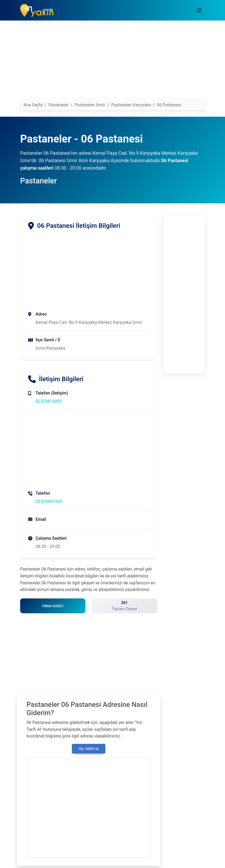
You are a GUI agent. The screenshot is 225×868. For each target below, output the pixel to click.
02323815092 (49, 401)
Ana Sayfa (33, 105)
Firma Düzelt (53, 606)
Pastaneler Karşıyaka (131, 105)
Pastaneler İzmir (90, 105)
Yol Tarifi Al (89, 749)
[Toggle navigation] (199, 10)
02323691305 (49, 502)
